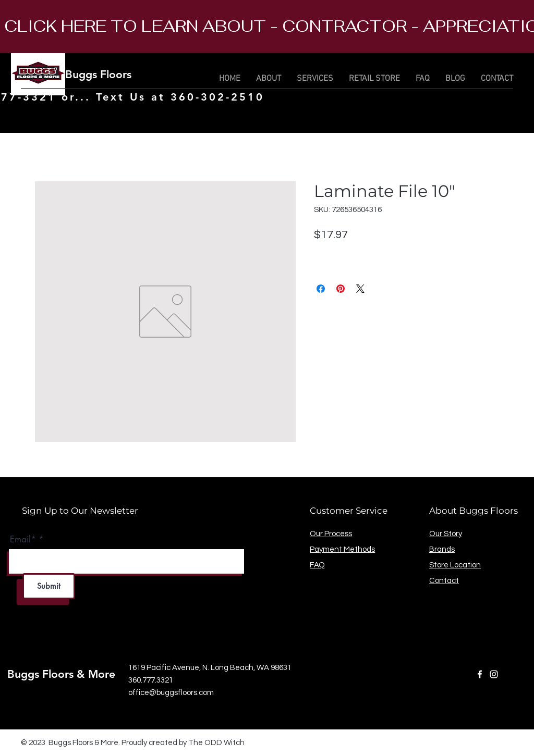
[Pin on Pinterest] (341, 289)
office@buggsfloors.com (171, 693)
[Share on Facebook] (321, 289)
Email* (23, 540)
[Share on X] (360, 289)
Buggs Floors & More (119, 74)
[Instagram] (494, 674)
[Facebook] (480, 674)
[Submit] (49, 586)
